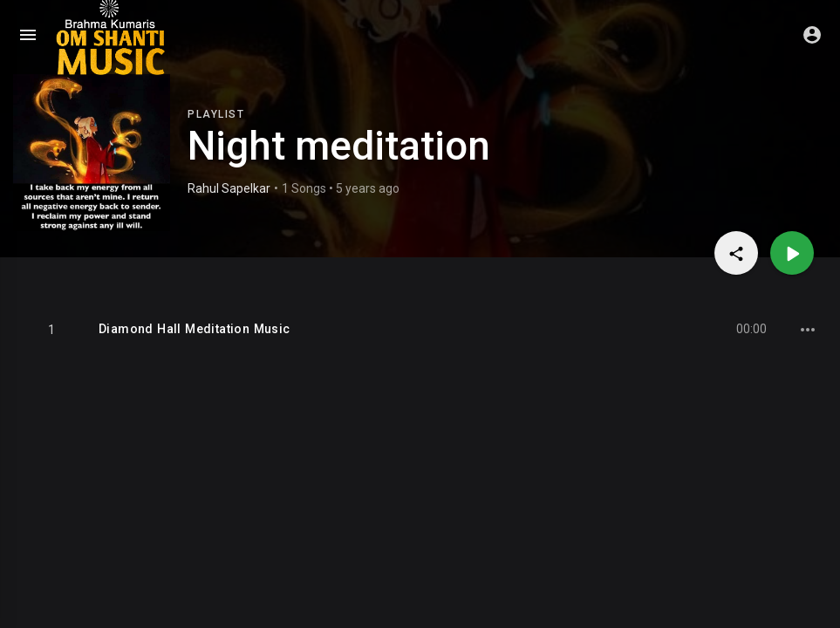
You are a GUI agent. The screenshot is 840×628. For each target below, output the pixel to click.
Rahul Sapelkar (229, 188)
